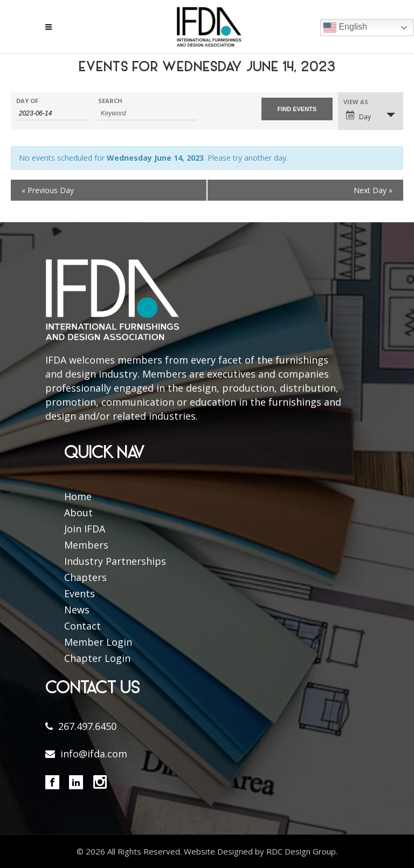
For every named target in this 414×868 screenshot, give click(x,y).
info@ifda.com (94, 754)
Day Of (27, 101)
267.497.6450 (87, 726)
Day (358, 116)
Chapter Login (97, 658)
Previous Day (48, 190)
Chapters (85, 577)
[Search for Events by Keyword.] (147, 114)
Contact (82, 626)
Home (78, 496)
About (78, 512)
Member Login (98, 642)
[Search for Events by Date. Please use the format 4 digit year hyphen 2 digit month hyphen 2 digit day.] (52, 114)
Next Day (373, 190)
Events (80, 593)
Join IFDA (85, 529)
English (345, 28)
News (77, 610)
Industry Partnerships (115, 561)
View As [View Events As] (356, 102)
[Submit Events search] (297, 109)
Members (86, 545)
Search (110, 101)
